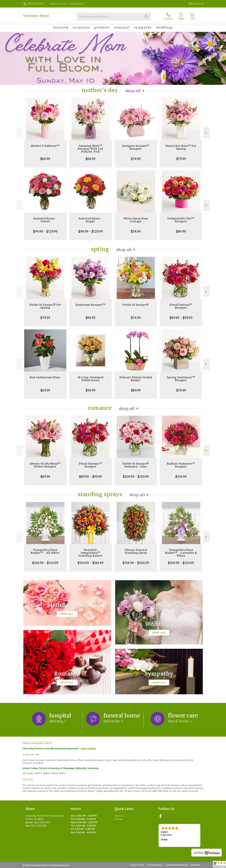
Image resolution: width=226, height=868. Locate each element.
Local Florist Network (177, 865)
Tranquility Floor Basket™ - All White (45, 551)
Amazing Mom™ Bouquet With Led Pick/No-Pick (90, 149)
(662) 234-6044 (36, 4)
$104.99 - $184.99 (91, 563)
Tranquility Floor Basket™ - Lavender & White (181, 553)
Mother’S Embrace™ (45, 146)
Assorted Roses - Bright (90, 220)
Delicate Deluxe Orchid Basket (136, 379)
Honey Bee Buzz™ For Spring (181, 147)
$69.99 (45, 390)
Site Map (196, 865)
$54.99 (136, 231)
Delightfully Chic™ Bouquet (181, 220)
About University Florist (37, 743)
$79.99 (181, 159)
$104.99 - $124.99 (45, 563)
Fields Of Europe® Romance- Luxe (136, 465)
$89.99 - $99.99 (181, 318)
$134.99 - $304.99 (136, 563)
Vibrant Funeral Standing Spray (136, 551)
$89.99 (136, 390)
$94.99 (90, 390)
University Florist (36, 16)
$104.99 (181, 476)
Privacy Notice (155, 865)
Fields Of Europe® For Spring (45, 306)
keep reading (88, 748)
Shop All (133, 91)
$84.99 (45, 159)
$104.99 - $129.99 (136, 476)
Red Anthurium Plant (45, 377)
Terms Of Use (137, 865)
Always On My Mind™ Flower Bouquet (45, 465)
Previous (20, 133)
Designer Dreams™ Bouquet (136, 147)
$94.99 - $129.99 (45, 231)
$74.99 (136, 159)
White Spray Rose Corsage (136, 220)
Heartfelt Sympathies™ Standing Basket (90, 553)
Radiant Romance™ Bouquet (181, 465)
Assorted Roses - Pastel (45, 220)
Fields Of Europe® (136, 305)
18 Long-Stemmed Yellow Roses (91, 379)
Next (207, 133)
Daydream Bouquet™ (90, 305)
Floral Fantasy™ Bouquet (181, 306)
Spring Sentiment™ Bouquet (181, 379)
